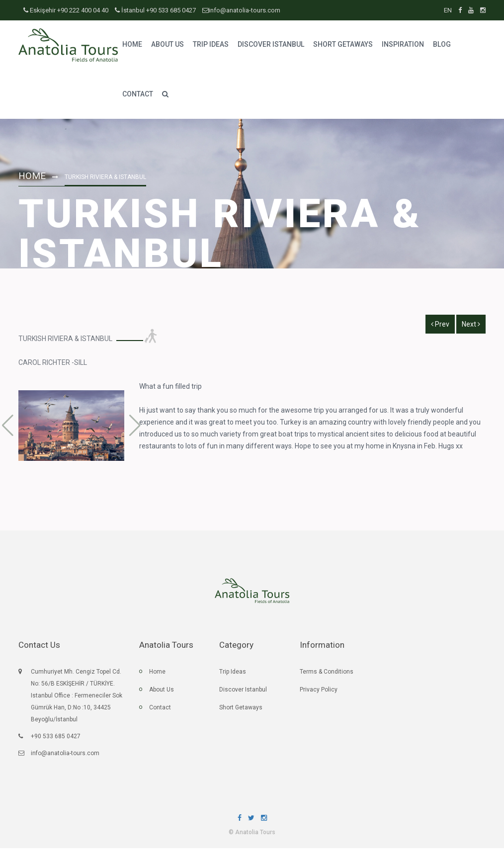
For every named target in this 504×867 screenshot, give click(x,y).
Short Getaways (241, 712)
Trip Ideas (233, 677)
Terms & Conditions (327, 677)
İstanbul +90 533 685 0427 (155, 10)
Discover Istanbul (243, 694)
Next (471, 324)
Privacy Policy (319, 694)
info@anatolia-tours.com (241, 10)
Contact (160, 712)
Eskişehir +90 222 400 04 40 (67, 10)
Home (33, 175)
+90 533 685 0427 (56, 741)
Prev (440, 324)
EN (449, 10)
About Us (162, 694)
